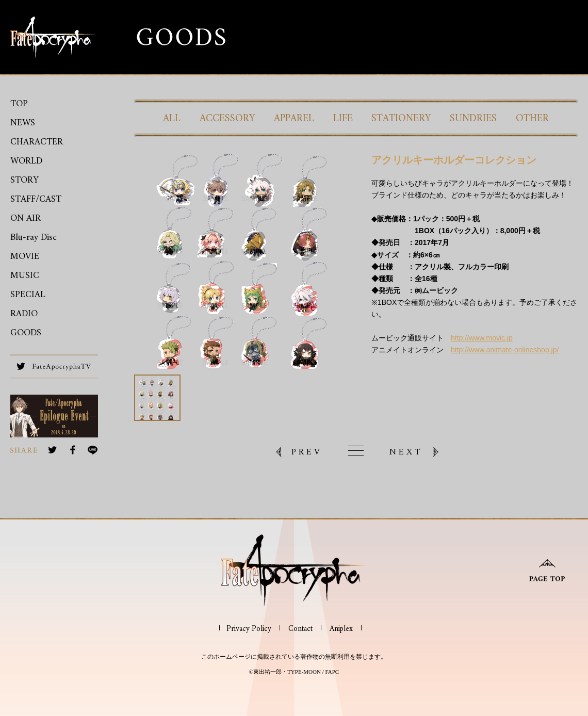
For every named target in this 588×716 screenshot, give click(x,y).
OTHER (532, 118)
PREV (307, 452)
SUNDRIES (473, 118)
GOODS (26, 333)
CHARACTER (37, 142)
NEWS (23, 123)
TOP (19, 104)
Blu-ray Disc (34, 238)
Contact (300, 629)
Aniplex (341, 629)
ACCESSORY (227, 118)
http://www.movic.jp (482, 338)
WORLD (26, 161)
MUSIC (25, 276)
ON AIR (26, 218)
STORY (25, 180)
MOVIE (25, 257)
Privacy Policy (249, 629)
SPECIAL (28, 295)
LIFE (343, 118)
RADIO (24, 314)
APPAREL (294, 118)
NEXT (406, 452)
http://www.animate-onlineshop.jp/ (505, 350)
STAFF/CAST (36, 199)
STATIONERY (401, 118)
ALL (172, 118)
